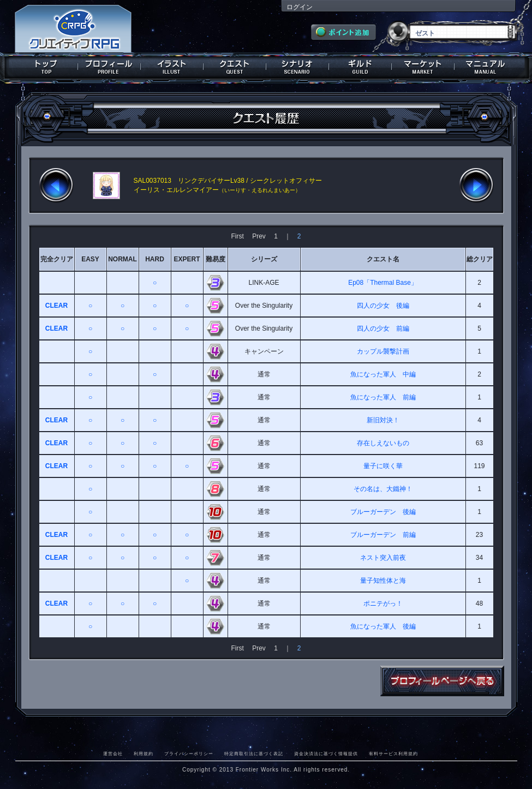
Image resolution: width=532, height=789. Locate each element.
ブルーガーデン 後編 (383, 512)
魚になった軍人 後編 (383, 626)
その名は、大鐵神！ (383, 489)
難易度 (216, 259)
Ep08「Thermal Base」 (383, 283)
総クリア (480, 259)
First (237, 236)
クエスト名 (383, 259)
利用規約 (144, 754)
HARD (155, 259)
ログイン (300, 7)
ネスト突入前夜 (383, 558)
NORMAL (122, 259)
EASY (90, 259)
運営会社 (113, 754)
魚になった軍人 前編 (383, 397)
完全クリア (57, 259)
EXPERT (187, 259)
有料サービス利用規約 (393, 754)
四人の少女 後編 (383, 306)
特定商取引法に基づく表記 (254, 754)
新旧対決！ (383, 420)
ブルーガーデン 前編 (383, 535)
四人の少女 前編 (383, 328)
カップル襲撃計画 (383, 351)
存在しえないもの (383, 443)
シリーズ (264, 259)
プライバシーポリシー (189, 754)
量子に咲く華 (383, 466)
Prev (259, 236)
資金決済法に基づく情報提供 (326, 754)
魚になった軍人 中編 (383, 374)
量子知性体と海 (383, 581)
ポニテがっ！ (383, 603)
